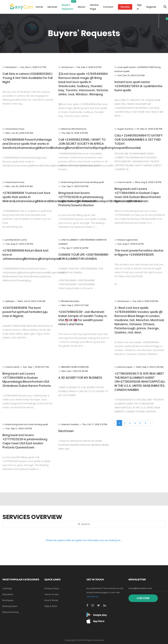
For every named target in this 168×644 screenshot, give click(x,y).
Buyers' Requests (68, 7)
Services (52, 7)
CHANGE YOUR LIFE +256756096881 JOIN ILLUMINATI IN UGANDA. (83, 257)
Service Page (94, 7)
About (82, 7)
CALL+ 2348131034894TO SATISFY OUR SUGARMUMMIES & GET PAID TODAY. (139, 140)
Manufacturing (10, 612)
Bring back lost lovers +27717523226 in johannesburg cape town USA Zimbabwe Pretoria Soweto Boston (81, 199)
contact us (92, 596)
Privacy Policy (52, 588)
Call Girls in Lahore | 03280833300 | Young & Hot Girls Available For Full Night (27, 78)
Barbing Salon (10, 606)
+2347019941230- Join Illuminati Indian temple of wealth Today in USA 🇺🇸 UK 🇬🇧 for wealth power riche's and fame (83, 318)
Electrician (66, 431)
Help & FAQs (51, 606)
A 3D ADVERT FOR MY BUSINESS (80, 378)
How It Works (51, 600)
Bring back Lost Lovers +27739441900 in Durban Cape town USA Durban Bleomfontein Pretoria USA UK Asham (138, 195)
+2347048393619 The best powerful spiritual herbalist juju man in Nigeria (25, 312)
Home (39, 7)
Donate (125, 7)
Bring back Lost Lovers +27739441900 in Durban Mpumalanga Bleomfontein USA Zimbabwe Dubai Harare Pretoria (27, 380)
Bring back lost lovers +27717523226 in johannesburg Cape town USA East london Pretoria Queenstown (25, 441)
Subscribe (143, 598)
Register (151, 7)
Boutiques (8, 600)
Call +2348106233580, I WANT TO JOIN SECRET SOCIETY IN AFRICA (82, 142)
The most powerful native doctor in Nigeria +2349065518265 (139, 253)
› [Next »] (150, 423)
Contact (108, 7)
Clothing (7, 588)
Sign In (139, 7)
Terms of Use (52, 594)
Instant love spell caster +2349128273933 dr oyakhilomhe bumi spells (138, 86)
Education (8, 594)
